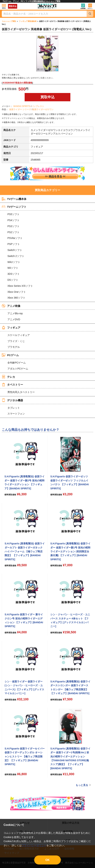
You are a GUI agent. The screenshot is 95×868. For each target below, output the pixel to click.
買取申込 (13, 6)
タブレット (14, 408)
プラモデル (14, 347)
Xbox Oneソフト (17, 292)
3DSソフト (14, 274)
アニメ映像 (11, 306)
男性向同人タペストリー (21, 392)
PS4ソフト (13, 220)
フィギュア (11, 328)
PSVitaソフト (15, 238)
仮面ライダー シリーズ (20, 109)
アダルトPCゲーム (18, 369)
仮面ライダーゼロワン (43, 109)
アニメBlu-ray (15, 313)
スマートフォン (16, 414)
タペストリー (12, 385)
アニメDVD (14, 319)
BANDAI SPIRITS (22, 106)
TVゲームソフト (14, 207)
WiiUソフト (14, 262)
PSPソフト (14, 244)
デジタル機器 (12, 400)
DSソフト (13, 280)
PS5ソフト (13, 214)
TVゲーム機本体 (14, 199)
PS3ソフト (13, 226)
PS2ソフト (13, 232)
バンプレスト (38, 106)
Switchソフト (15, 250)
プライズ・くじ (16, 341)
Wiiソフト (13, 268)
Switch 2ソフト (16, 256)
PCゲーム (10, 355)
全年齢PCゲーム (17, 363)
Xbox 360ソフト (16, 298)
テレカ (8, 377)
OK (47, 860)
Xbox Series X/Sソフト (20, 286)
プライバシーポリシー (34, 845)
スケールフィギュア (19, 335)
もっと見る (82, 785)
